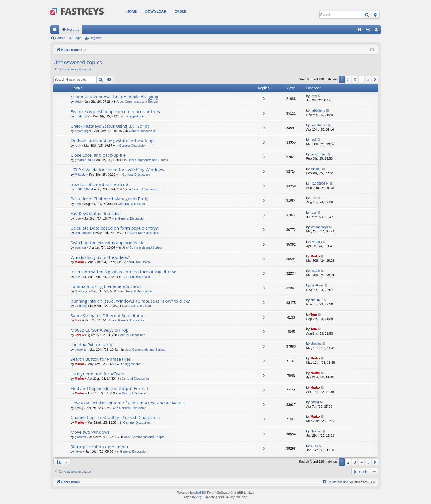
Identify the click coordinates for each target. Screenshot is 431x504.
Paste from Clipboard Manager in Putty (110, 199)
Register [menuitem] (378, 31)
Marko (79, 262)
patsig (79, 408)
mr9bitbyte (82, 116)
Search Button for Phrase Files (101, 359)
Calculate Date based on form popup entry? (114, 228)
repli (78, 146)
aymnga (80, 247)
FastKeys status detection (96, 213)
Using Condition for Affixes (97, 374)
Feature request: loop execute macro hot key (116, 111)
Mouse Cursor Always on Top (100, 330)
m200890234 (84, 189)
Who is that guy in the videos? (100, 257)
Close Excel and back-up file (98, 155)
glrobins (80, 350)
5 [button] (368, 79)
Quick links (56, 31)
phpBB (199, 493)
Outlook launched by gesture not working (112, 140)
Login (77, 38)
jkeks (78, 451)
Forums (73, 30)
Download (156, 11)
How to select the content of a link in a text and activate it (128, 403)
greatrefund (83, 160)
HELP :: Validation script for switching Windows (117, 170)
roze (78, 204)
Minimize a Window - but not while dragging (115, 97)
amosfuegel (83, 131)
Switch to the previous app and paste (108, 243)
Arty (199, 497)
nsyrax (79, 277)
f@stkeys (81, 291)
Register (95, 38)
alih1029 (81, 306)
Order (180, 11)
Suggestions (135, 116)
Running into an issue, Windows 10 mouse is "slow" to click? (130, 301)
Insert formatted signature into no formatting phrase (123, 272)
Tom (78, 320)
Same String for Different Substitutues (109, 315)
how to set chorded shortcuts (100, 184)
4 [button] (362, 79)
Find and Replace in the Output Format (110, 388)
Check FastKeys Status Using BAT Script (110, 126)
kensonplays (83, 233)
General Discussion (143, 131)
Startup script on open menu (99, 447)
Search (60, 38)
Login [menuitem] (369, 31)
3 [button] (355, 79)
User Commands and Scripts (138, 102)
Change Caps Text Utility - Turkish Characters (116, 417)
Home (132, 11)
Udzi (78, 102)
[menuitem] (360, 30)
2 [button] (348, 79)
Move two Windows (90, 432)
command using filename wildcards (106, 286)
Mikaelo (80, 175)
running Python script (92, 344)
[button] (375, 80)
